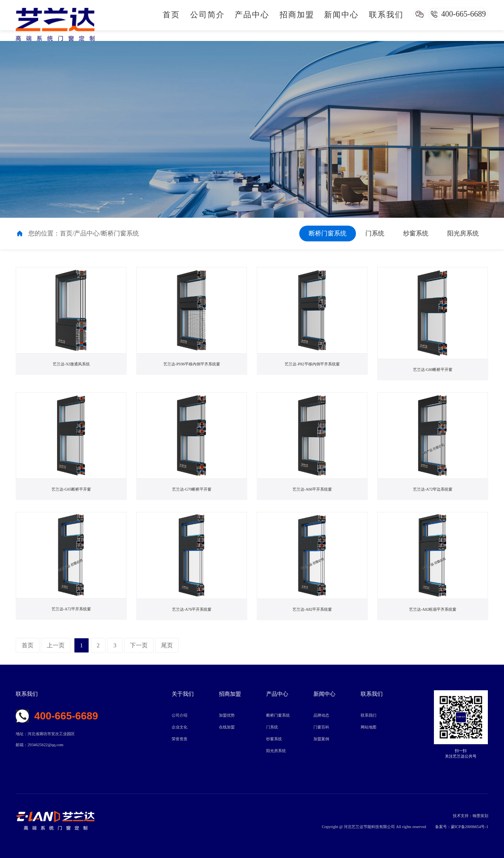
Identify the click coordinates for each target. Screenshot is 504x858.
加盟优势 (227, 715)
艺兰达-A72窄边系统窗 (433, 489)
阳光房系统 (463, 233)
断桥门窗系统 (328, 233)
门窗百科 (321, 727)
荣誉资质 (180, 739)
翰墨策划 (480, 816)
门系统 (375, 233)
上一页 (56, 645)
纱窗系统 (416, 233)
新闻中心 (341, 15)
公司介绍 (180, 715)
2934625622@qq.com (45, 745)
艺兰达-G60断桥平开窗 (433, 370)
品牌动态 (321, 715)
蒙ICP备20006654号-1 (470, 827)
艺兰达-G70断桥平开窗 (192, 489)
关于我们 (183, 694)
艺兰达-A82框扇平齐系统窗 (433, 610)
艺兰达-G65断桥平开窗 (71, 489)
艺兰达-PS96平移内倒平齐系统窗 (192, 364)
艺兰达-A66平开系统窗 (312, 489)
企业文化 (180, 727)
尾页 (167, 645)
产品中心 (252, 15)
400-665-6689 (464, 14)
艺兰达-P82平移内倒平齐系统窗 (312, 364)
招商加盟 (297, 15)
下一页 (139, 645)
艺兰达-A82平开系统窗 (312, 610)
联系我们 (386, 15)
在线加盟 (227, 727)
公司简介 (208, 15)
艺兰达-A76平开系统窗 (192, 610)
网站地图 (369, 727)
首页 (171, 15)
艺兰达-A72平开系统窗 (71, 609)
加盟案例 (321, 739)
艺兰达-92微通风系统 (71, 364)
